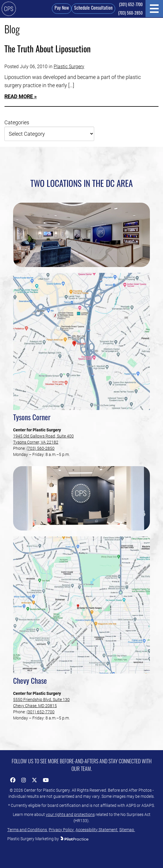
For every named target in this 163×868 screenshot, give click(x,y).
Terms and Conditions (28, 830)
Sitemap (127, 830)
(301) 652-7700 (131, 5)
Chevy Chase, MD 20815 (35, 706)
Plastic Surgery (69, 66)
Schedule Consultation (93, 8)
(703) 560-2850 (130, 14)
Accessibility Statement (97, 830)
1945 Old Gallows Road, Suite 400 (43, 436)
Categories (17, 122)
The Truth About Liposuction (48, 50)
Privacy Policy (62, 830)
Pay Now (62, 8)
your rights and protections (70, 814)
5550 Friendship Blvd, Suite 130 (41, 699)
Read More (19, 96)
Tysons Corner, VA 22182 (36, 442)
